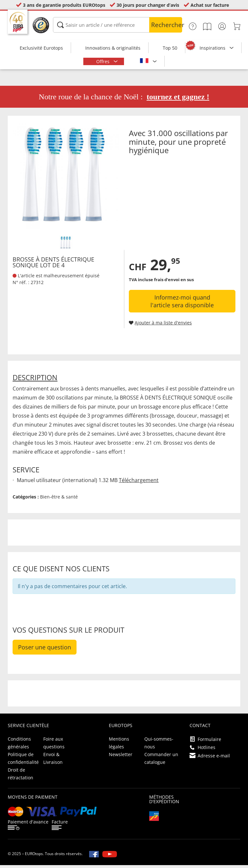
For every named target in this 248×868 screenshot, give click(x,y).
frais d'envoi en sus (174, 282)
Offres (103, 61)
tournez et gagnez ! (178, 100)
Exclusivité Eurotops (41, 48)
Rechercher (167, 25)
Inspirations (213, 48)
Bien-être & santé (59, 500)
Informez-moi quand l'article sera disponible (182, 304)
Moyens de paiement (33, 800)
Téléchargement (139, 483)
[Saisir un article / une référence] (118, 25)
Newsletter (121, 757)
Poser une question (45, 650)
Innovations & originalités (113, 48)
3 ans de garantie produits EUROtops (64, 5)
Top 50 (170, 48)
